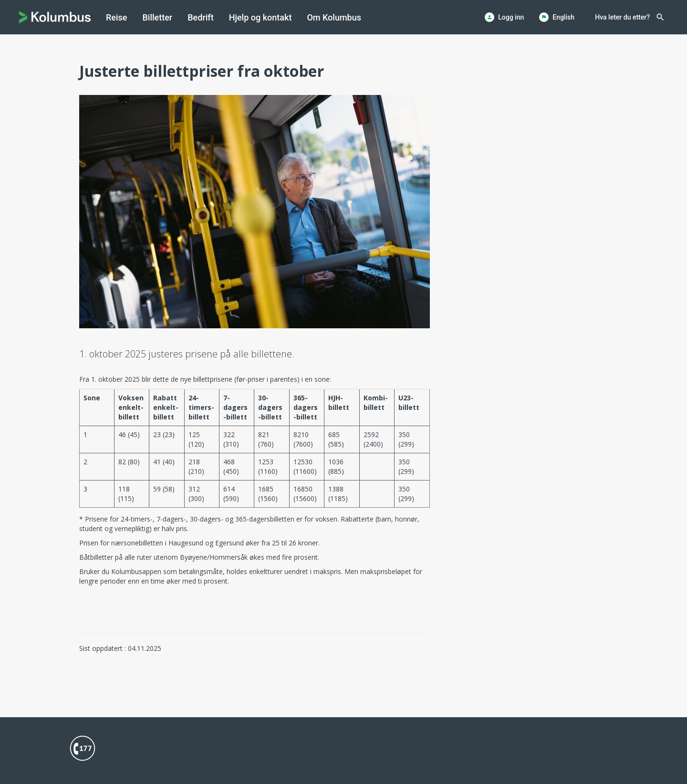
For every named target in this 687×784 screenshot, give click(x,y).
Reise (116, 17)
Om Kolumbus (334, 17)
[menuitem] (116, 17)
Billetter (157, 17)
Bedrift (200, 17)
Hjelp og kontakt (260, 17)
